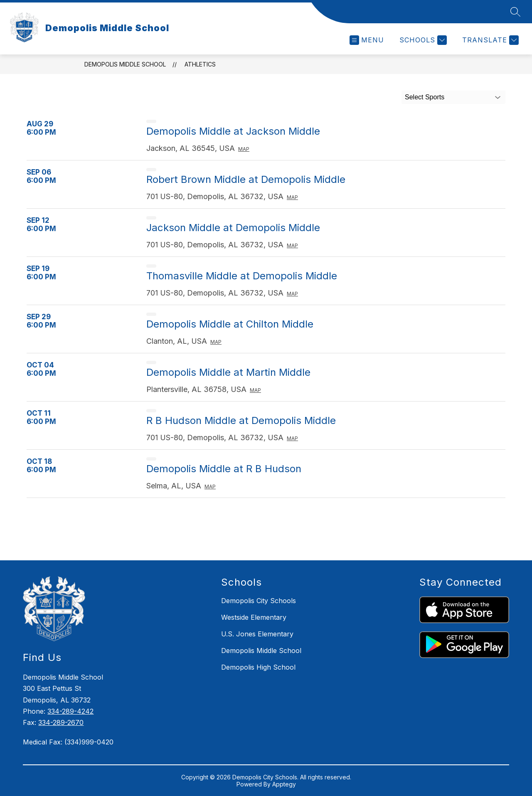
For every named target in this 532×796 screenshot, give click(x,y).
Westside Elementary (254, 617)
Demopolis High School (258, 667)
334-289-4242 (70, 711)
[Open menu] (367, 40)
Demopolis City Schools (259, 601)
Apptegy (284, 784)
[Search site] (515, 12)
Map (244, 149)
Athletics (200, 64)
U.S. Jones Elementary (257, 634)
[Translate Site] (489, 40)
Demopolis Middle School (125, 64)
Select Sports (425, 97)
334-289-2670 (61, 722)
